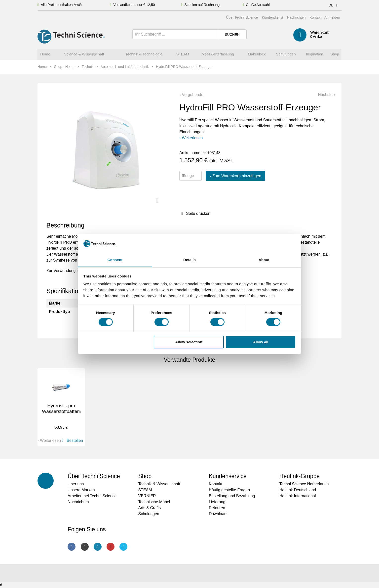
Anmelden (332, 17)
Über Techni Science (242, 17)
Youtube (111, 547)
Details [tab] (189, 260)
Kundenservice (228, 476)
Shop (145, 476)
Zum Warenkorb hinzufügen (237, 176)
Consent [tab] (115, 260)
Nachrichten (296, 17)
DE (334, 5)
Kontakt (315, 17)
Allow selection (189, 342)
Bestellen (72, 440)
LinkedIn (98, 547)
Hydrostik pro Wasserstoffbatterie (62, 408)
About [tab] (264, 260)
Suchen (232, 35)
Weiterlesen (192, 138)
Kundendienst (272, 17)
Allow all (261, 342)
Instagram (85, 547)
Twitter (123, 547)
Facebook (72, 547)
